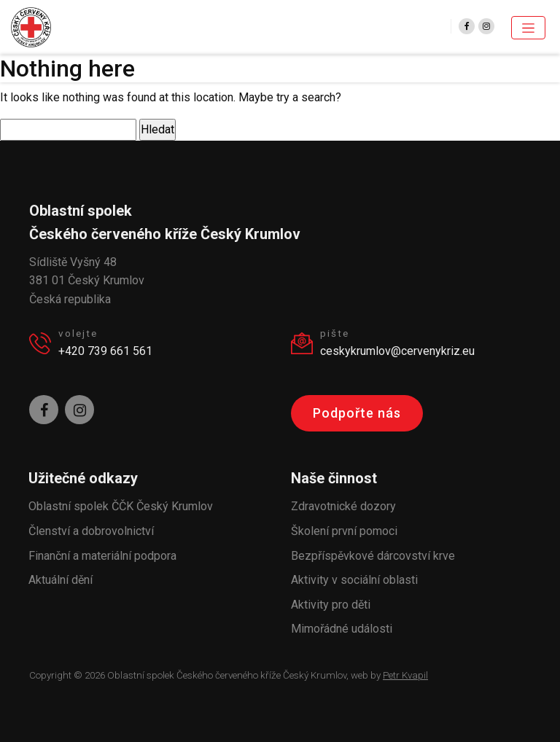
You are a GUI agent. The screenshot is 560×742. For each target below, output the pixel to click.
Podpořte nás (357, 413)
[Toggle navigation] (528, 28)
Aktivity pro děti (331, 605)
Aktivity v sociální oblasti (354, 580)
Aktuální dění (61, 580)
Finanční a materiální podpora (102, 556)
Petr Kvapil (405, 675)
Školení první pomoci (344, 531)
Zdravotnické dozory (343, 506)
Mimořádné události (342, 629)
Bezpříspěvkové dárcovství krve (373, 556)
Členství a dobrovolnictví (91, 531)
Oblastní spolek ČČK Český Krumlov (121, 506)
